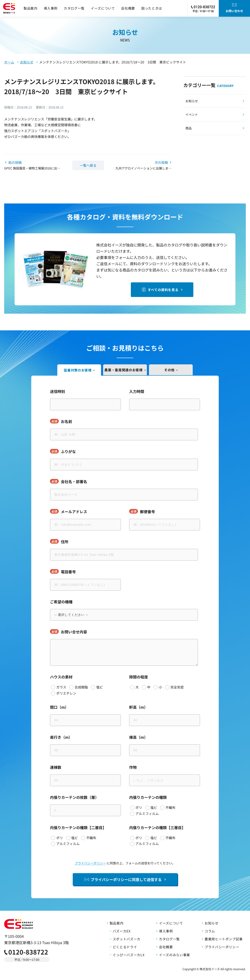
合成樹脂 (81, 687)
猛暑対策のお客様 (78, 370)
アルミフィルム (147, 813)
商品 (189, 128)
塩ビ (100, 687)
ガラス (61, 687)
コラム (210, 931)
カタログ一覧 (74, 8)
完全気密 (177, 687)
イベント (192, 114)
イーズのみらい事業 (174, 955)
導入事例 (51, 8)
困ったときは (152, 8)
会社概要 (128, 8)
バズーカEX (122, 931)
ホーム (9, 62)
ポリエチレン (66, 693)
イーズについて (103, 8)
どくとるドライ (125, 947)
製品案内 (31, 8)
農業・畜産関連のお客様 (123, 370)
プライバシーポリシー (90, 863)
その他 (169, 370)
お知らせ (27, 62)
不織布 (170, 807)
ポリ (139, 807)
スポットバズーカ (127, 939)
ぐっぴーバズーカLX (129, 955)
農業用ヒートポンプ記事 (224, 939)
